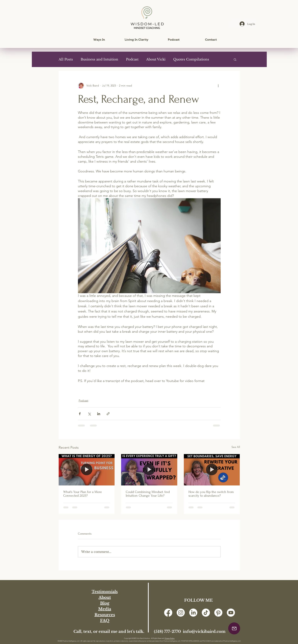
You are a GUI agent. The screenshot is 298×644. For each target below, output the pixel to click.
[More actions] (218, 86)
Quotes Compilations (191, 59)
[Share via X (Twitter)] (89, 414)
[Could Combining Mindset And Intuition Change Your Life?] (149, 470)
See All (236, 447)
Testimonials (105, 592)
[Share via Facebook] (80, 414)
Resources (105, 615)
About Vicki (156, 59)
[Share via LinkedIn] (99, 414)
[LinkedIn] (193, 613)
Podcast (132, 59)
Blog (105, 603)
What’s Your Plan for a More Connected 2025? (83, 494)
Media (105, 609)
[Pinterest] (218, 613)
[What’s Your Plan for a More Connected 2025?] (87, 470)
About (105, 597)
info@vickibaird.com (204, 631)
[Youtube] (231, 613)
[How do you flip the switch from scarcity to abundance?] (212, 470)
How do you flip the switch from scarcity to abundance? (211, 494)
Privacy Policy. (170, 638)
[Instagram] (181, 613)
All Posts (66, 59)
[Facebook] (168, 613)
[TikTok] (206, 613)
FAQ (105, 620)
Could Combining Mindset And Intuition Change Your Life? (148, 494)
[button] (99, 40)
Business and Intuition (99, 59)
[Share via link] (108, 414)
